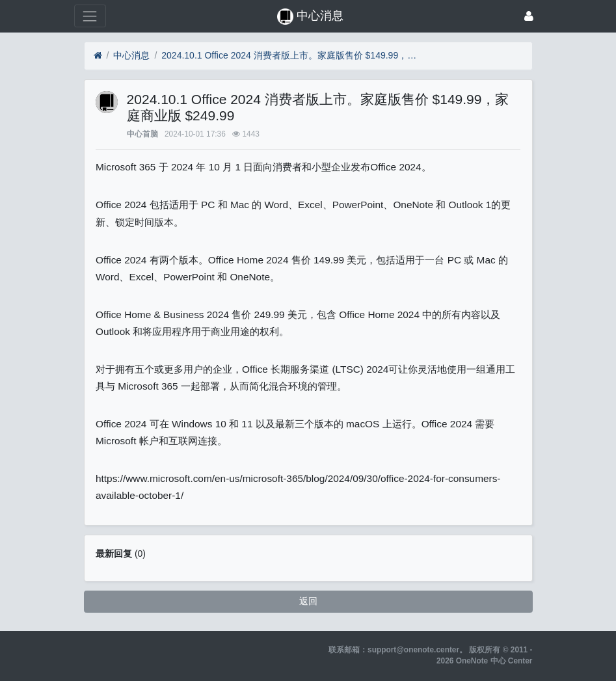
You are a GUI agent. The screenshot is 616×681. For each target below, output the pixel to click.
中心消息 (131, 55)
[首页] (98, 56)
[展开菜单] (90, 16)
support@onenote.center (413, 650)
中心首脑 (142, 134)
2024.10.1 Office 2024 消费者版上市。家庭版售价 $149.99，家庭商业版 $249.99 (291, 55)
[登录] (529, 16)
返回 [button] (308, 601)
